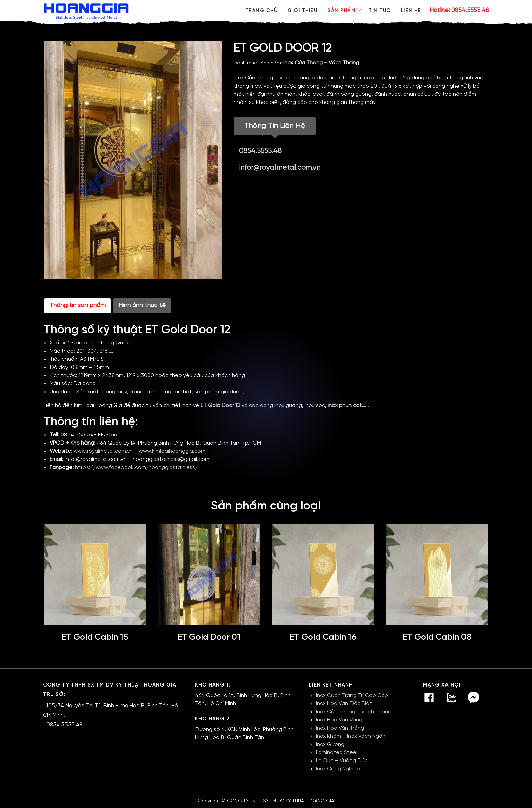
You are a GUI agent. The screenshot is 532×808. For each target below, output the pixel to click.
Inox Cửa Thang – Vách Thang (321, 63)
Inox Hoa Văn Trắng (340, 728)
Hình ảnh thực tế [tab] (142, 306)
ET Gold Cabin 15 (95, 637)
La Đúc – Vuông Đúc (342, 761)
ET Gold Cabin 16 (323, 637)
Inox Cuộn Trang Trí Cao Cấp (352, 696)
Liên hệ (411, 11)
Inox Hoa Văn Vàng (339, 720)
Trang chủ (259, 11)
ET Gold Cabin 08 (437, 637)
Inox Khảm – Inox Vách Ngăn (351, 736)
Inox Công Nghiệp (338, 769)
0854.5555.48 (261, 151)
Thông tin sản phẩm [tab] (78, 306)
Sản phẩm (340, 11)
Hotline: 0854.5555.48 (459, 10)
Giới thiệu (300, 11)
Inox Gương (330, 744)
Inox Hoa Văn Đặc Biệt (344, 704)
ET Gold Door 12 (220, 405)
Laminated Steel (337, 753)
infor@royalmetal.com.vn (280, 168)
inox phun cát (345, 405)
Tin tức (379, 11)
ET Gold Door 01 (209, 637)
